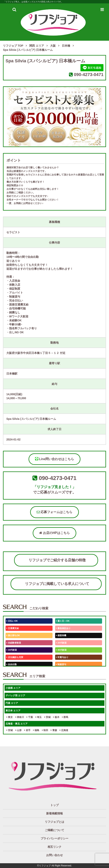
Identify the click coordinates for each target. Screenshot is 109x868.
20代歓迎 (61, 643)
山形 (19, 730)
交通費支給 (13, 628)
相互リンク (54, 847)
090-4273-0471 (89, 75)
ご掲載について (54, 830)
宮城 (10, 730)
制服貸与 (61, 664)
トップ (54, 805)
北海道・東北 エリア (17, 724)
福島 (36, 730)
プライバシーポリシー (54, 838)
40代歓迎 (61, 650)
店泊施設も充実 (15, 657)
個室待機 (61, 635)
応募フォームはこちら (54, 512)
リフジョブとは (54, 822)
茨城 (47, 717)
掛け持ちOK (13, 635)
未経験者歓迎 (14, 643)
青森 (54, 730)
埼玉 (39, 717)
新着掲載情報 (54, 813)
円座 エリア (12, 703)
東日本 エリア (13, 711)
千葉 (30, 717)
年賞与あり (62, 657)
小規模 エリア (13, 688)
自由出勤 (12, 664)
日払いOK (12, 621)
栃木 (56, 717)
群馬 (65, 717)
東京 (10, 717)
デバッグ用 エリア (15, 696)
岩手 (27, 730)
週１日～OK (63, 621)
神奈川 (20, 717)
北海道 (64, 730)
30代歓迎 (12, 650)
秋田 (45, 730)
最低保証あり (63, 628)
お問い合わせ (54, 855)
